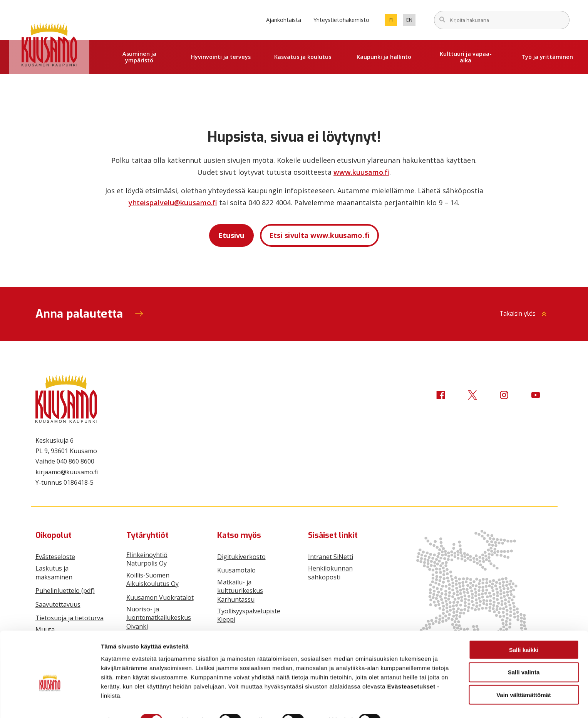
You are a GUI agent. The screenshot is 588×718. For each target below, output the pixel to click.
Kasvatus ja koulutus (303, 57)
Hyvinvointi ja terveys (221, 57)
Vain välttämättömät (524, 677)
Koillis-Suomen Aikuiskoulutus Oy (152, 579)
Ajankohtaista (284, 20)
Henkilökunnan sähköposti (330, 572)
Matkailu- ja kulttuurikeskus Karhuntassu (240, 591)
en (411, 21)
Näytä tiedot (412, 703)
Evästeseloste (55, 557)
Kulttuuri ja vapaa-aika (466, 57)
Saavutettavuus (58, 604)
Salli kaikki (524, 632)
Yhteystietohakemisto (341, 20)
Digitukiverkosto (241, 557)
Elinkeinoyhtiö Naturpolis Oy (147, 559)
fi (393, 21)
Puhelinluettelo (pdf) (65, 591)
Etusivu (231, 235)
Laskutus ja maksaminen (54, 572)
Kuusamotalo (236, 570)
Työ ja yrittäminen (547, 57)
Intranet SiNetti (331, 557)
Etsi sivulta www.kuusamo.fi (320, 235)
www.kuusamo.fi (361, 172)
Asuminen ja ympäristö (139, 57)
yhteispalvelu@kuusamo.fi (173, 203)
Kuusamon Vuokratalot (160, 597)
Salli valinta (524, 655)
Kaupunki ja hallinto (384, 57)
